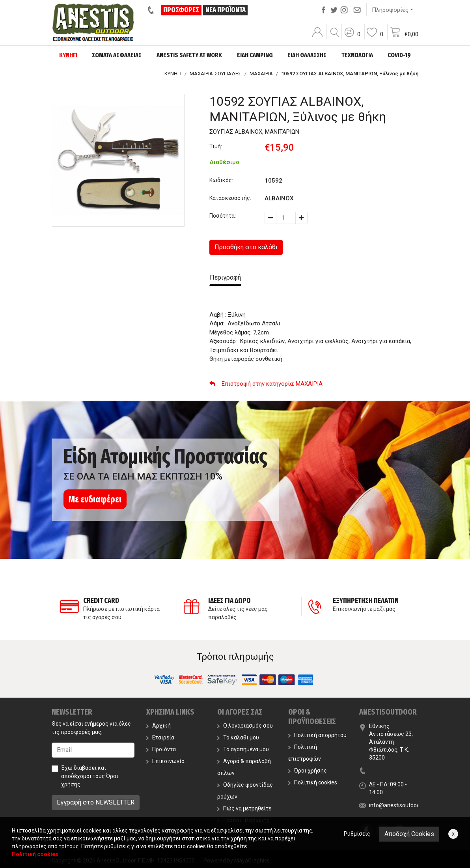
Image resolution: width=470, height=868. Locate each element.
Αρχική (159, 726)
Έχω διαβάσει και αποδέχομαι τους (90, 776)
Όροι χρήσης (308, 771)
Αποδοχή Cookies (409, 834)
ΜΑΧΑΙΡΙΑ (261, 74)
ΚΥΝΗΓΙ (173, 74)
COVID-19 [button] (399, 55)
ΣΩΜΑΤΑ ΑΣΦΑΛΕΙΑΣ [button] (117, 55)
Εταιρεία (160, 737)
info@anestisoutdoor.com (401, 805)
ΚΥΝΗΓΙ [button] (68, 55)
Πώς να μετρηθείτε (244, 808)
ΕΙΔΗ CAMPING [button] (255, 55)
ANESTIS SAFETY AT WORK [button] (189, 55)
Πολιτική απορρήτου (317, 735)
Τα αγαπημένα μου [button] (243, 749)
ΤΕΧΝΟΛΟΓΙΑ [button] (357, 55)
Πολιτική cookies (313, 782)
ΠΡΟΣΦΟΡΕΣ (182, 10)
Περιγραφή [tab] (225, 277)
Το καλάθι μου (238, 737)
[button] (352, 37)
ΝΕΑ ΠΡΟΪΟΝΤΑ (226, 10)
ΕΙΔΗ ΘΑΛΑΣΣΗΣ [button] (307, 55)
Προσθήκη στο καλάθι (246, 247)
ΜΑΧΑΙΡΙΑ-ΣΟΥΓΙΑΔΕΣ (215, 74)
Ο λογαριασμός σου (245, 726)
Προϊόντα (161, 749)
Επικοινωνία (165, 761)
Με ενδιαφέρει (95, 499)
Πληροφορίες (390, 10)
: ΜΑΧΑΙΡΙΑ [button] (266, 384)
